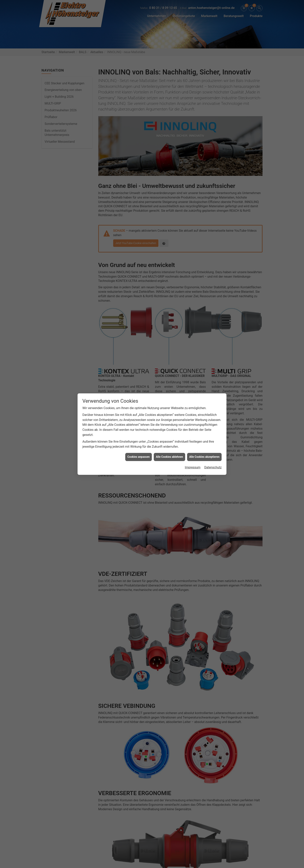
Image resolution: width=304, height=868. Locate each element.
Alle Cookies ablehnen (169, 457)
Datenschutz (213, 467)
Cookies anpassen (139, 457)
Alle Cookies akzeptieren (204, 457)
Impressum (193, 467)
